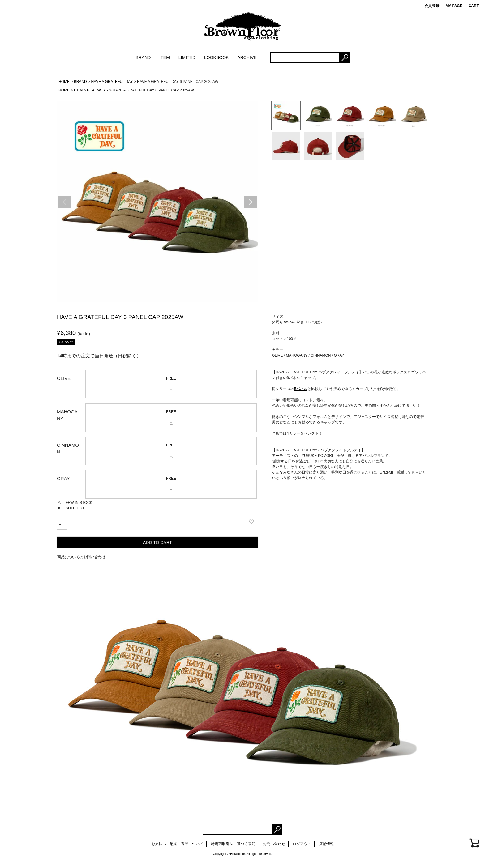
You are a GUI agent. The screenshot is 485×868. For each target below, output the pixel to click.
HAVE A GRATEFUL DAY (112, 82)
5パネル (301, 389)
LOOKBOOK (216, 57)
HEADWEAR (98, 90)
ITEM (164, 57)
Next (251, 202)
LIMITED (187, 57)
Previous (64, 202)
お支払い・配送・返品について (177, 844)
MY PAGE (454, 6)
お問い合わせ (274, 844)
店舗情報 (326, 844)
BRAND (143, 57)
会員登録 (432, 6)
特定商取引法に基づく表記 (233, 844)
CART (474, 6)
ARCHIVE (247, 57)
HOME (64, 82)
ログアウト (302, 844)
